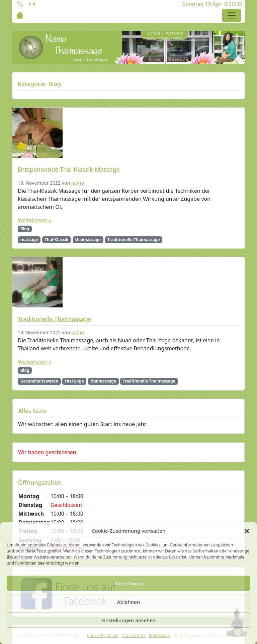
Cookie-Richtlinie (103, 635)
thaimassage (88, 240)
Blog (25, 229)
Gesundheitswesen (39, 381)
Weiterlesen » (35, 220)
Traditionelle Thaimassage (134, 240)
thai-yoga (74, 381)
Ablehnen (129, 602)
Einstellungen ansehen (129, 620)
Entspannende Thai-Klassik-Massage (69, 169)
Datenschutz (134, 635)
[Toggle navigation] (232, 15)
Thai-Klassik (56, 240)
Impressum (159, 635)
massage (29, 240)
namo (78, 183)
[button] (247, 531)
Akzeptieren (128, 583)
